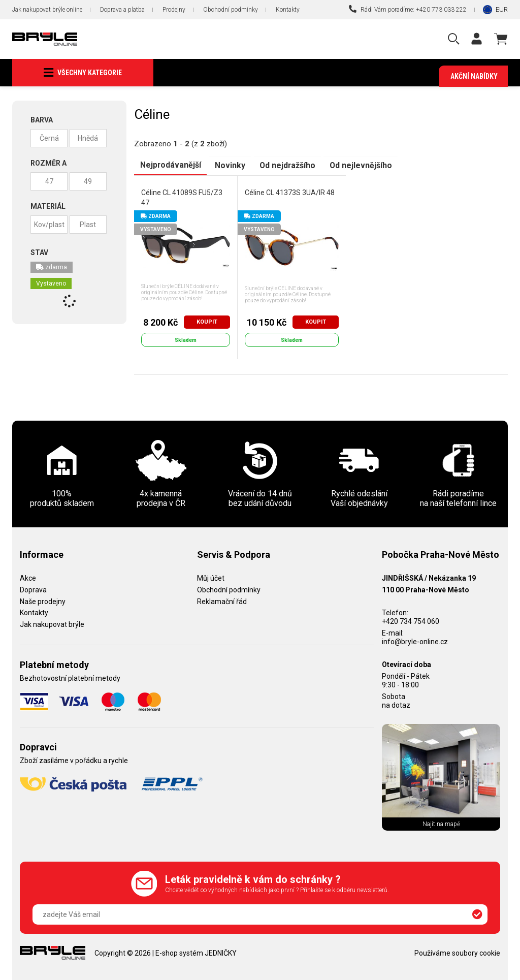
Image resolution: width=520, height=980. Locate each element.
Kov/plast (49, 225)
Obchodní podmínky (231, 10)
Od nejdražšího (285, 165)
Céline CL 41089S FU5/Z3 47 (182, 198)
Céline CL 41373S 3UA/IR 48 (290, 193)
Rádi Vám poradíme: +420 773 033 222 (408, 9)
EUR (502, 9)
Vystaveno (51, 284)
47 (49, 182)
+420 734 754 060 (411, 621)
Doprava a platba (122, 10)
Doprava (33, 590)
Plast (88, 225)
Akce (28, 578)
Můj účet (211, 578)
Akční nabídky (474, 76)
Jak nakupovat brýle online (47, 10)
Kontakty (288, 10)
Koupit (207, 322)
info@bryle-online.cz (415, 642)
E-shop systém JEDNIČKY (196, 953)
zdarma (52, 268)
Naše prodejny (43, 602)
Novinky (229, 165)
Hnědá (88, 139)
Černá (49, 139)
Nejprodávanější (170, 165)
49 (88, 182)
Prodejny (174, 10)
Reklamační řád (222, 602)
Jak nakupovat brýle (52, 624)
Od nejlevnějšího (357, 165)
